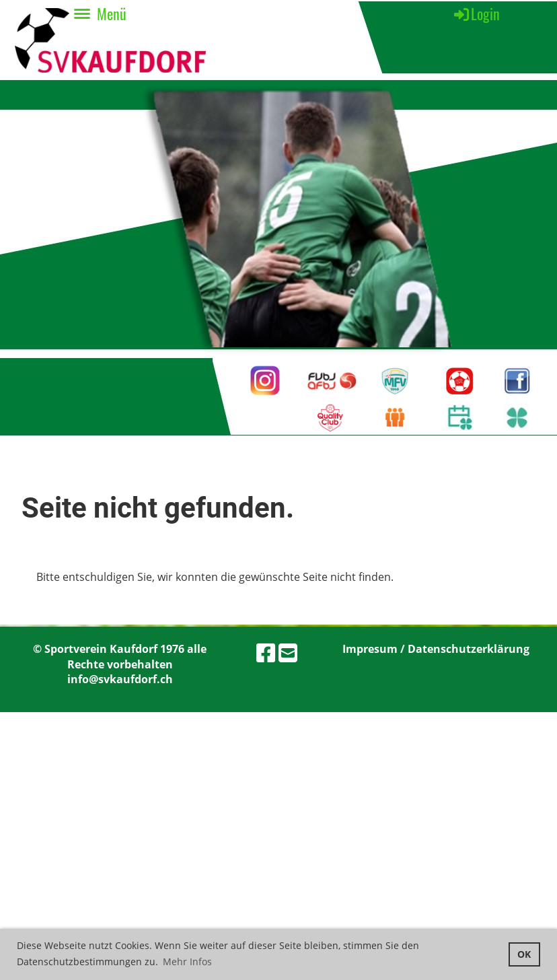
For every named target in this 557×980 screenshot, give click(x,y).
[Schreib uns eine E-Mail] (288, 653)
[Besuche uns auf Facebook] (266, 653)
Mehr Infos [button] (187, 961)
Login (476, 13)
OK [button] (524, 954)
